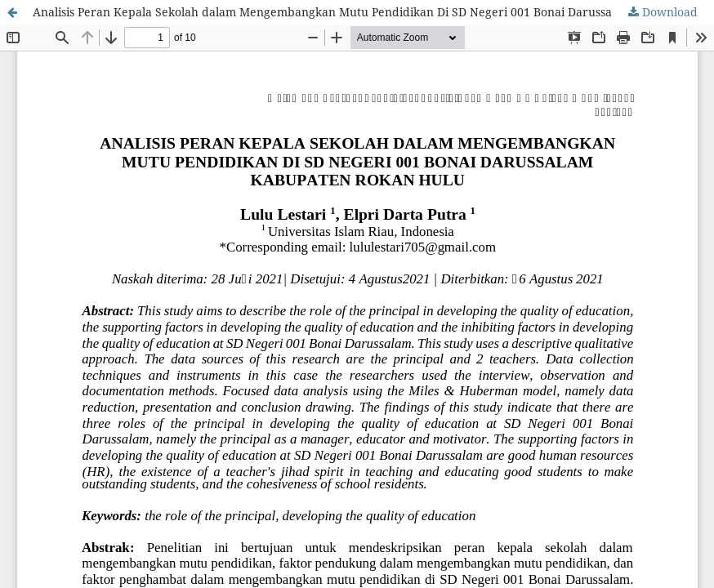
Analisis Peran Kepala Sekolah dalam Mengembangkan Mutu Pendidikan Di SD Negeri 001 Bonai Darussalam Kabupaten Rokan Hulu (373, 12)
